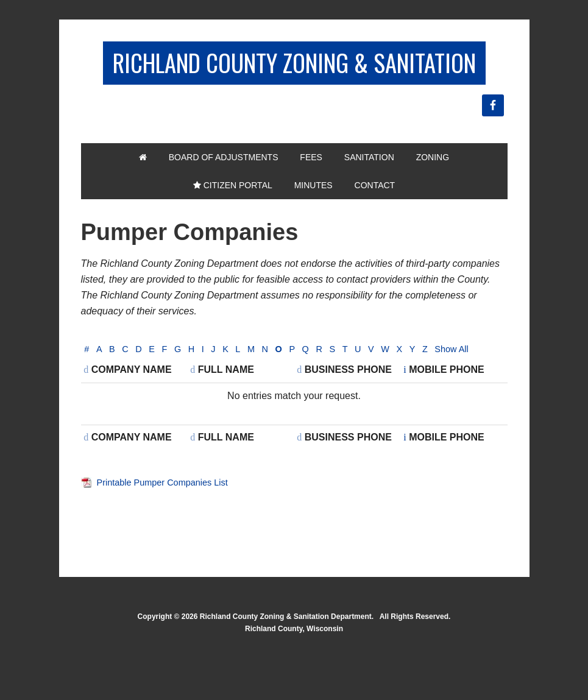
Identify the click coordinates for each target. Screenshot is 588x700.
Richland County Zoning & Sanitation (294, 80)
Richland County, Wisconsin (294, 679)
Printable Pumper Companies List (169, 533)
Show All (103, 400)
